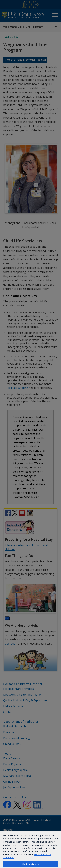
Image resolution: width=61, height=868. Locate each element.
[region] (30, 849)
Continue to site (30, 864)
